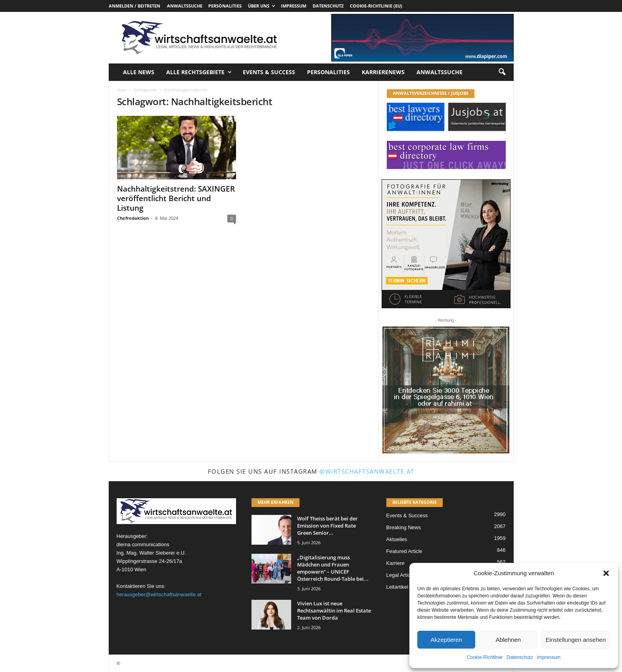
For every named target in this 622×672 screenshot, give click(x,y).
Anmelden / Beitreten (134, 6)
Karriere (395, 563)
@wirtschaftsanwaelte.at (367, 471)
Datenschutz (520, 657)
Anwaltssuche (185, 6)
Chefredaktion (133, 218)
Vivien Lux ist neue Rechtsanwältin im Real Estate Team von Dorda (334, 611)
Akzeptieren (446, 640)
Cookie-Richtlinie (485, 657)
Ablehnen (508, 640)
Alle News (139, 72)
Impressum (549, 657)
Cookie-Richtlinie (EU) (376, 6)
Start (122, 90)
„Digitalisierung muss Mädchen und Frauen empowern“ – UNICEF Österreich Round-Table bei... (333, 568)
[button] (606, 573)
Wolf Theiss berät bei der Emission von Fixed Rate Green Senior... (327, 526)
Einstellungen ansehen (576, 640)
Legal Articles (402, 575)
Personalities (225, 6)
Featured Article (404, 551)
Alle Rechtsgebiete (199, 72)
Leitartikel (397, 587)
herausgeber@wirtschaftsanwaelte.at (159, 594)
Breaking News (404, 527)
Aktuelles (397, 539)
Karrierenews (383, 72)
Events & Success (269, 72)
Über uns (261, 6)
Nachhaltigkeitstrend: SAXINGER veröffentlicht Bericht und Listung (176, 198)
